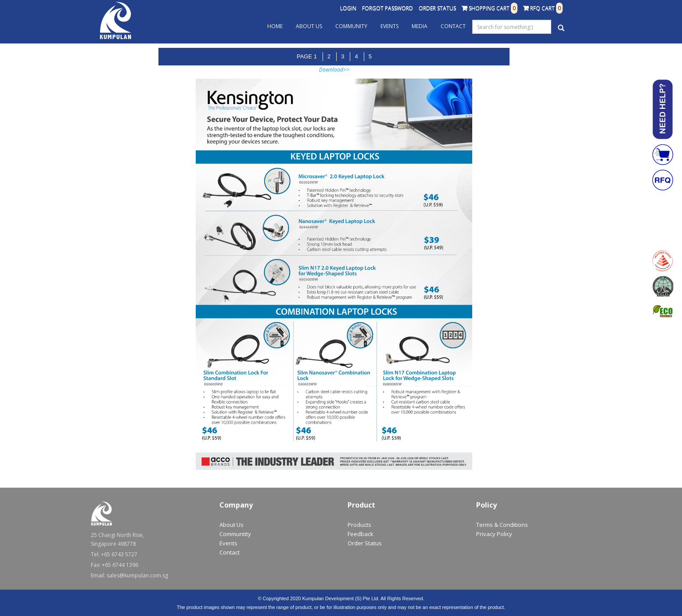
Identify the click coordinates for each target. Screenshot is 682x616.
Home (275, 26)
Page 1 (307, 56)
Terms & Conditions (502, 525)
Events (389, 26)
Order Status (437, 8)
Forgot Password (388, 8)
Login (348, 8)
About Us (309, 26)
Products (359, 525)
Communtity (235, 534)
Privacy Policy (494, 534)
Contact (453, 26)
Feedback (361, 534)
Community (351, 26)
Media (420, 26)
